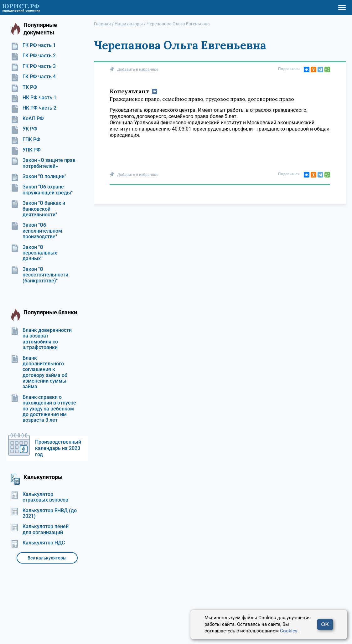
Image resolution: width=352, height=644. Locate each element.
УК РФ (24, 129)
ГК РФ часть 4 (33, 77)
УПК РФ (26, 150)
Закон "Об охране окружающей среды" (42, 190)
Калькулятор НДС (38, 543)
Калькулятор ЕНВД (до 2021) (44, 513)
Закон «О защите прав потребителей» (43, 163)
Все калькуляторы (47, 558)
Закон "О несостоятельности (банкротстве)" (40, 275)
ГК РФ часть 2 (33, 56)
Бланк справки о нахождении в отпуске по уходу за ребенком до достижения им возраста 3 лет (44, 409)
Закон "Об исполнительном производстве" (36, 231)
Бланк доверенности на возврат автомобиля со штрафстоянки (41, 339)
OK (325, 624)
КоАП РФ (27, 119)
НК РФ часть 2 (34, 108)
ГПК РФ (26, 140)
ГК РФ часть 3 (33, 66)
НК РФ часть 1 (34, 98)
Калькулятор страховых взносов (40, 497)
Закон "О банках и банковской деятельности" (38, 209)
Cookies (289, 631)
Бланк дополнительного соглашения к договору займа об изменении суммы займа (39, 373)
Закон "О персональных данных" (34, 253)
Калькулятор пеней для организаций (40, 529)
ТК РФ (24, 87)
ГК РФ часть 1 (33, 45)
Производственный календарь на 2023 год (58, 448)
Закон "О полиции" (39, 177)
